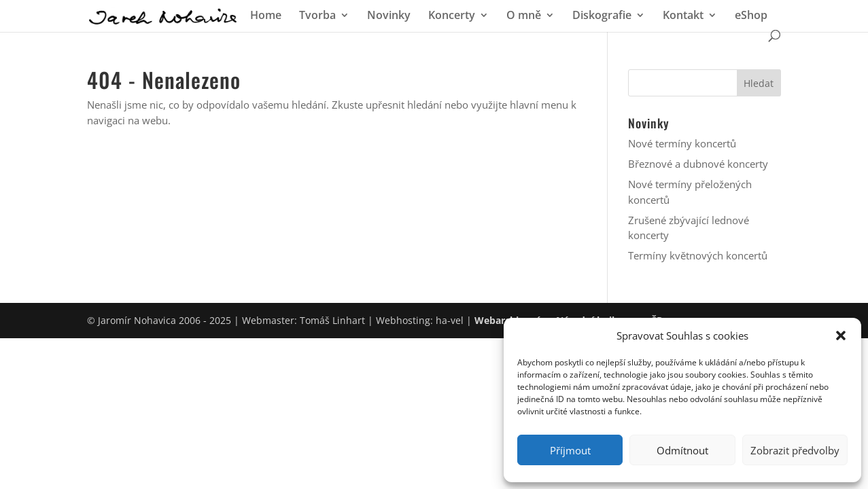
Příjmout (570, 450)
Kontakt (683, 16)
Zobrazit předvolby (795, 450)
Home (266, 16)
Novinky (389, 16)
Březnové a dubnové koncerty (698, 164)
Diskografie (602, 16)
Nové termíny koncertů (682, 143)
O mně (524, 16)
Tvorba (317, 16)
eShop (751, 16)
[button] (841, 336)
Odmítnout (682, 450)
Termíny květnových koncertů (698, 255)
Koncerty (452, 16)
